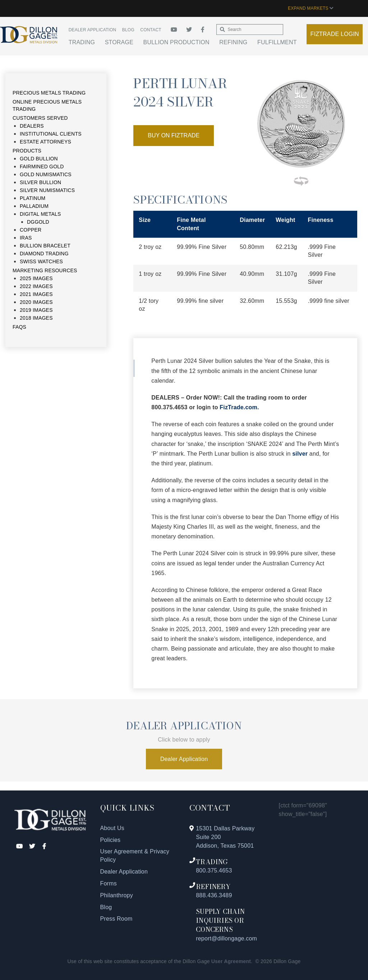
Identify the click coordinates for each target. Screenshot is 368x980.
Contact (151, 30)
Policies (111, 840)
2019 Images (36, 310)
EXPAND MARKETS (311, 8)
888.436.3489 (214, 895)
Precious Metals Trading (49, 93)
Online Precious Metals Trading (47, 105)
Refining (233, 42)
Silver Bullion (40, 182)
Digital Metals (40, 214)
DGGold (38, 222)
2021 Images (36, 294)
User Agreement (231, 961)
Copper (31, 230)
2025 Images (36, 278)
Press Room (116, 919)
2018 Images (36, 318)
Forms (109, 883)
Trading (82, 42)
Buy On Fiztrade (174, 135)
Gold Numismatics (46, 174)
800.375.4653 (214, 870)
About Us (112, 828)
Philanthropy (117, 895)
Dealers (32, 126)
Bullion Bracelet (45, 246)
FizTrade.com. (239, 407)
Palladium (34, 206)
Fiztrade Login (335, 34)
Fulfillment (277, 42)
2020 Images (36, 302)
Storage (119, 42)
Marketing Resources (45, 270)
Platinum (33, 198)
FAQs (19, 327)
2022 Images (36, 286)
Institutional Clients (51, 134)
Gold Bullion (39, 159)
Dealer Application (93, 30)
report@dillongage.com (226, 938)
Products (27, 151)
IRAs (26, 238)
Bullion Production (176, 42)
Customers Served (40, 118)
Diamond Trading (44, 254)
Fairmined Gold (42, 167)
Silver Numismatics (47, 190)
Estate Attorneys (45, 142)
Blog (128, 30)
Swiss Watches (41, 261)
